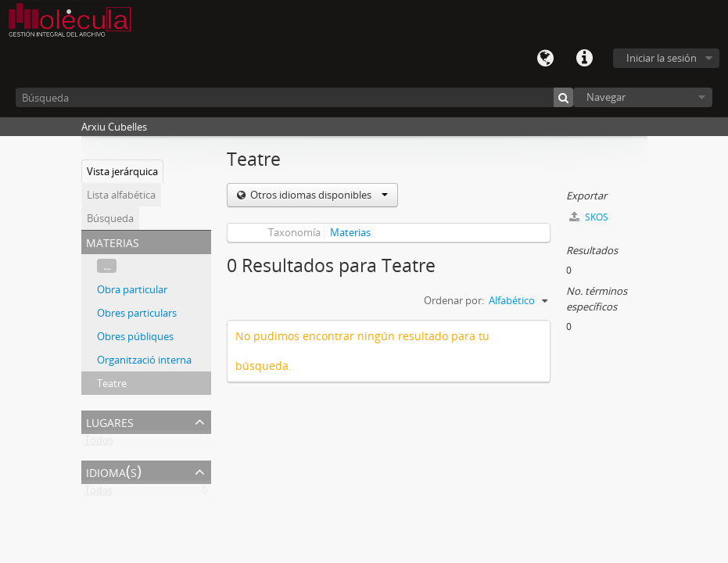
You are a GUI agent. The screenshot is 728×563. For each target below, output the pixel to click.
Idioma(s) (545, 59)
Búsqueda (110, 218)
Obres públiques (135, 336)
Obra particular (132, 289)
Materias (350, 232)
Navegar (606, 97)
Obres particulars (137, 313)
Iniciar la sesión (662, 58)
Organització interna (144, 360)
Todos (99, 443)
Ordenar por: (454, 300)
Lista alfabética (121, 195)
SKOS (589, 217)
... (107, 266)
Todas (99, 493)
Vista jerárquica (122, 171)
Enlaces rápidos (584, 59)
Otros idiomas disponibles (318, 195)
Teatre (112, 383)
